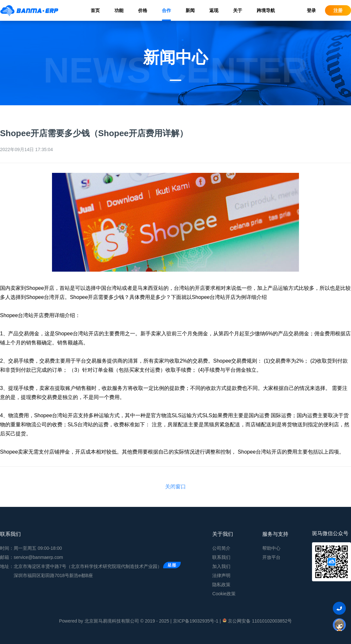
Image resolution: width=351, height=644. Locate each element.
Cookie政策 (224, 594)
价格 (143, 10)
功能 (119, 10)
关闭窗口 (175, 487)
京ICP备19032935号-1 (196, 621)
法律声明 (221, 575)
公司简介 (221, 548)
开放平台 (271, 557)
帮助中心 (271, 548)
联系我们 (221, 557)
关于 (238, 10)
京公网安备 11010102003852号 (257, 621)
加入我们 (221, 566)
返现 (214, 10)
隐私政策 (221, 585)
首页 (95, 10)
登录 (311, 10)
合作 (166, 10)
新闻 (190, 10)
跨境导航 (266, 10)
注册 (338, 10)
